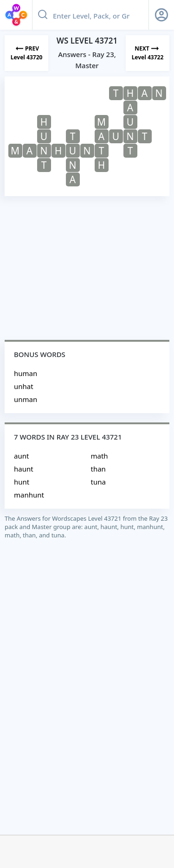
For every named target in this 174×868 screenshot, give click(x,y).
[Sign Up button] (161, 15)
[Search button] (43, 15)
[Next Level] (148, 53)
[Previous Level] (26, 53)
